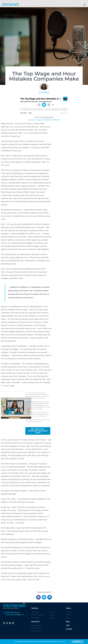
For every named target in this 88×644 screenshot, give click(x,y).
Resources (35, 622)
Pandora (47, 120)
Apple (39, 120)
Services (35, 608)
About (68, 608)
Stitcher (56, 120)
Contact (69, 629)
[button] (84, 5)
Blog (68, 622)
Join (68, 625)
